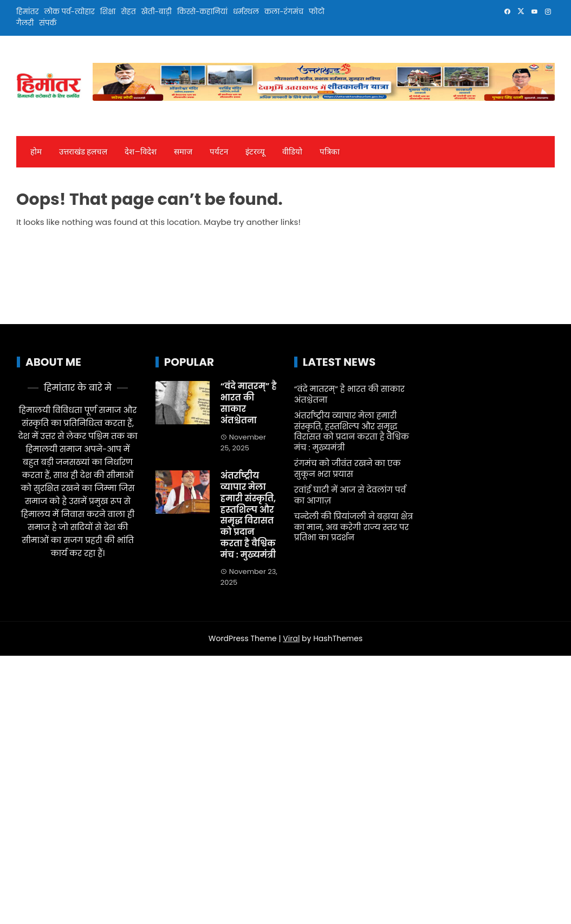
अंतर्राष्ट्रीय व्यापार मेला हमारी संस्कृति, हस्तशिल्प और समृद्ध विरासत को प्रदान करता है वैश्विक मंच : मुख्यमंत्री (248, 515)
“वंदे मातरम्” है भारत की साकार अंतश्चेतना (249, 403)
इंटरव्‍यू (255, 152)
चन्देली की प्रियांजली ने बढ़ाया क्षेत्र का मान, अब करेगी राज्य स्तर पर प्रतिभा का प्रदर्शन (353, 527)
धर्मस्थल (246, 12)
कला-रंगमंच (284, 12)
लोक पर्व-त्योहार (69, 12)
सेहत (128, 12)
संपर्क (48, 23)
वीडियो (292, 152)
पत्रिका (330, 152)
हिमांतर (27, 12)
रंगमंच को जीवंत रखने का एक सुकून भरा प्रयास (348, 469)
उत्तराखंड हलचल (83, 152)
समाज (183, 152)
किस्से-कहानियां (202, 12)
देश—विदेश (140, 152)
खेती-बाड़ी (157, 12)
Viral (291, 638)
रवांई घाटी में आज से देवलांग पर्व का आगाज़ (350, 495)
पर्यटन (219, 152)
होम (36, 152)
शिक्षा (108, 12)
